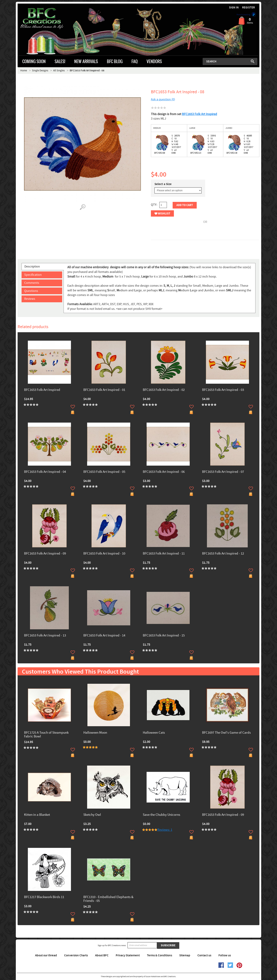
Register (249, 8)
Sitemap (185, 955)
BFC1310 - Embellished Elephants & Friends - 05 (108, 899)
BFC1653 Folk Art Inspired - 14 (104, 636)
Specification (33, 275)
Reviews (30, 299)
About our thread (46, 955)
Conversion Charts (76, 955)
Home (24, 71)
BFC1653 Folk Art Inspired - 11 (164, 554)
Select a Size (163, 184)
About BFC (102, 955)
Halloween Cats (154, 733)
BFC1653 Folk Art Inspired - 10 (104, 554)
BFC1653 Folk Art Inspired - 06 (164, 472)
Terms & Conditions (160, 955)
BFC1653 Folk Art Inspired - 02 (164, 390)
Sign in (234, 8)
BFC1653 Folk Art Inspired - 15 (164, 636)
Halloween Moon (95, 733)
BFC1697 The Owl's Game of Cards (226, 733)
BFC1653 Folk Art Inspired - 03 (223, 390)
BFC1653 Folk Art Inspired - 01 (104, 390)
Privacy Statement (128, 955)
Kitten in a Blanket (37, 815)
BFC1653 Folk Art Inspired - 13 (45, 636)
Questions (31, 291)
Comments (32, 283)
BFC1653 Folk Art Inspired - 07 (223, 472)
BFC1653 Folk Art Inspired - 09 (45, 554)
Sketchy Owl (92, 815)
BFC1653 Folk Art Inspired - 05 (104, 472)
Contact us (204, 955)
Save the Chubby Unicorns (161, 815)
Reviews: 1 (165, 830)
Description (32, 267)
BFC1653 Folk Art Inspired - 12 (223, 554)
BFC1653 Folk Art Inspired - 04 (45, 472)
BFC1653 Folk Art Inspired (199, 114)
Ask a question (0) (163, 99)
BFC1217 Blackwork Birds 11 (44, 897)
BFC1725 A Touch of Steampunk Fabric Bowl (46, 735)
